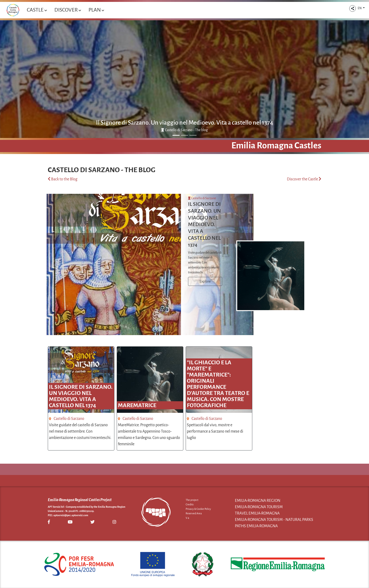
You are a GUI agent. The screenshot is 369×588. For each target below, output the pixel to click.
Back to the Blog (63, 179)
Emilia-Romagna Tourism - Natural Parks (274, 520)
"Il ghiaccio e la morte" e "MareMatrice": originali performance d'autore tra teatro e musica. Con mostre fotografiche (218, 384)
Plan (96, 10)
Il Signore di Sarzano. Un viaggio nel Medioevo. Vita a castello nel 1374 (185, 123)
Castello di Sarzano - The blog (184, 130)
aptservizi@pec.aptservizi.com (71, 515)
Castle (37, 10)
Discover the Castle (304, 179)
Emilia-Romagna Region (258, 501)
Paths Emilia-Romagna (256, 526)
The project (192, 500)
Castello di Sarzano (202, 198)
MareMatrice (137, 405)
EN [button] (360, 8)
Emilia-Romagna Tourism (259, 507)
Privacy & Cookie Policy (198, 509)
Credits (190, 504)
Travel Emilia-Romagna (257, 513)
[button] (353, 8)
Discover (68, 10)
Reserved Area (194, 513)
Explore (205, 281)
